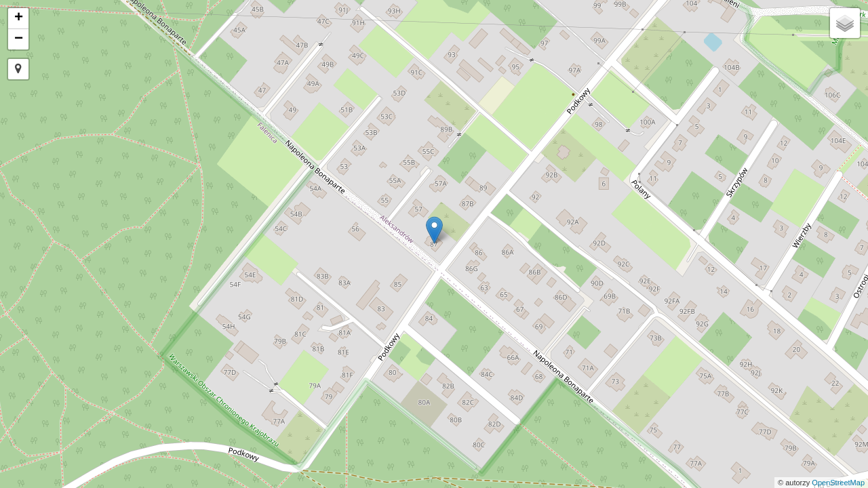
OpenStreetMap (838, 483)
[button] (18, 69)
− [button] (19, 39)
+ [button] (19, 18)
